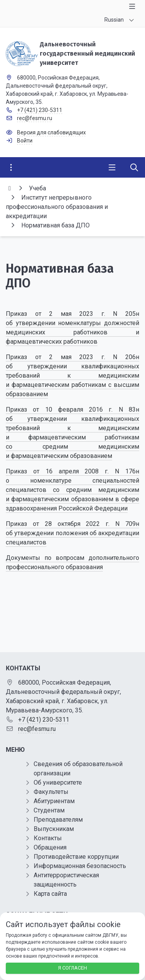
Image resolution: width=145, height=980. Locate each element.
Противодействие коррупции (76, 857)
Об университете (58, 782)
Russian (114, 20)
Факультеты (51, 792)
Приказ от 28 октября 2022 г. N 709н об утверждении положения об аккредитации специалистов (72, 533)
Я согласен (72, 968)
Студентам (49, 810)
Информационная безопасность (80, 866)
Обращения (50, 847)
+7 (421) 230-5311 (40, 110)
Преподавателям (58, 820)
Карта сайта (50, 894)
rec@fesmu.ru (35, 118)
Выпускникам (54, 829)
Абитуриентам (54, 801)
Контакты (48, 838)
